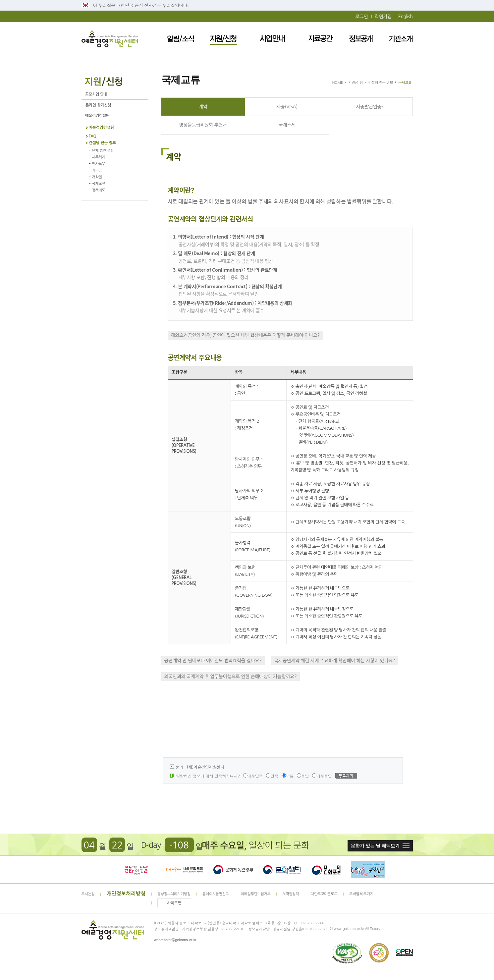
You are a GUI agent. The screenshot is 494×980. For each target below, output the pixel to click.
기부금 (97, 170)
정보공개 (361, 39)
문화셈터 (282, 870)
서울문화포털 (185, 870)
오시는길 (88, 894)
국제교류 (99, 184)
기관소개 (401, 39)
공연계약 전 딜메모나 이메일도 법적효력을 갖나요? (213, 661)
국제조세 (287, 125)
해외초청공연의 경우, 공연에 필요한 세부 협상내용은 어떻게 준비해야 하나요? (245, 335)
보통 (288, 776)
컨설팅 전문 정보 (102, 143)
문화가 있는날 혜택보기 (380, 846)
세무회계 (99, 157)
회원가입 (383, 17)
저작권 (97, 177)
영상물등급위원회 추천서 (203, 125)
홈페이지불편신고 (216, 894)
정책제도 (99, 190)
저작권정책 (291, 894)
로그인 (361, 17)
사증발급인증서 (371, 107)
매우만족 (253, 776)
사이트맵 (174, 903)
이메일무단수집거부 (256, 894)
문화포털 (326, 870)
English (406, 17)
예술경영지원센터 (110, 39)
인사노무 (99, 164)
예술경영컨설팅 (115, 115)
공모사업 (115, 94)
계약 (203, 107)
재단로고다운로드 (324, 894)
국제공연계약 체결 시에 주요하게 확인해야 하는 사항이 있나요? (334, 661)
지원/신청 (224, 39)
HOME (337, 83)
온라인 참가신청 (115, 105)
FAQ (93, 136)
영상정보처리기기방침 (174, 894)
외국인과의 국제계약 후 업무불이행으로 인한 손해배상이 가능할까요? (231, 677)
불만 (303, 776)
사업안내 (273, 39)
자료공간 (320, 39)
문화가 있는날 (136, 870)
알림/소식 (181, 39)
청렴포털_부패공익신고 (368, 870)
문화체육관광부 (233, 870)
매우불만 (322, 776)
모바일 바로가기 (361, 894)
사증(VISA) (287, 107)
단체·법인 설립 (103, 151)
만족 (272, 776)
